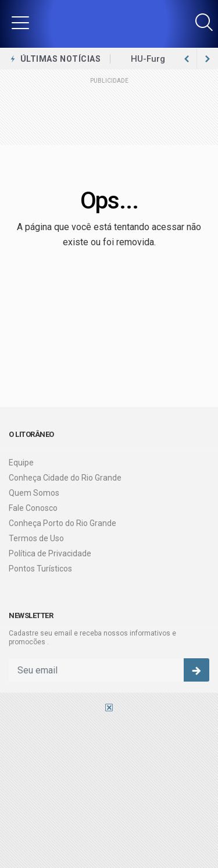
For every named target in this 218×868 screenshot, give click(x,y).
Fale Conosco (33, 508)
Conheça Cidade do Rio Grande (65, 478)
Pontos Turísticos (40, 569)
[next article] (187, 59)
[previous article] (208, 59)
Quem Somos (34, 493)
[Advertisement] (109, 789)
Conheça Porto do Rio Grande (62, 523)
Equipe (21, 463)
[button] (20, 22)
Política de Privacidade (50, 553)
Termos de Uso (36, 538)
